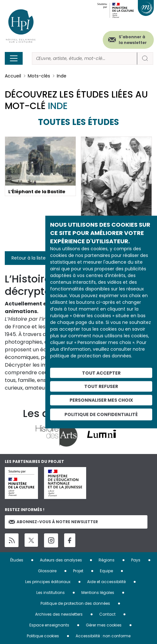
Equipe (106, 571)
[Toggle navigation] (14, 58)
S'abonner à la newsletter (133, 40)
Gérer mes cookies (104, 625)
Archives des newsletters (59, 614)
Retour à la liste (29, 258)
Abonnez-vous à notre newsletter (53, 522)
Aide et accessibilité (106, 582)
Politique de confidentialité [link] (101, 414)
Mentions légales (98, 593)
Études (17, 560)
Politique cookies (43, 636)
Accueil (13, 76)
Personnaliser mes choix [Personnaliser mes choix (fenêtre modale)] (101, 400)
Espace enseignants (49, 625)
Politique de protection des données (75, 603)
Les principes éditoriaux (48, 582)
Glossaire (47, 571)
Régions (107, 560)
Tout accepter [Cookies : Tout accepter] (101, 373)
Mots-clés (39, 76)
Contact (107, 614)
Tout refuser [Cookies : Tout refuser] (101, 386)
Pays (136, 560)
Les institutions (51, 593)
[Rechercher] (85, 59)
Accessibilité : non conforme (103, 636)
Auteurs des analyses (61, 560)
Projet (78, 571)
